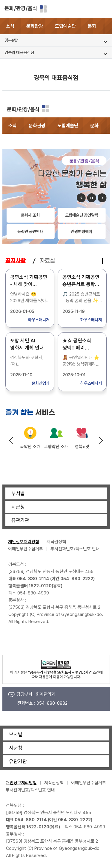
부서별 (18, 493)
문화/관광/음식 (21, 8)
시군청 (18, 507)
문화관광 (35, 26)
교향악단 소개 (56, 447)
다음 (102, 198)
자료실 (47, 261)
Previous (11, 440)
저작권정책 (56, 542)
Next (101, 440)
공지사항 (16, 261)
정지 (92, 198)
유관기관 (20, 520)
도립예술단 (65, 26)
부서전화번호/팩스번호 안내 (75, 549)
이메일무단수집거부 (26, 549)
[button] (108, 26)
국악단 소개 (30, 447)
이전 (81, 198)
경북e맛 (82, 447)
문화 (92, 26)
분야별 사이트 (43, 9)
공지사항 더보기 (102, 261)
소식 (10, 26)
